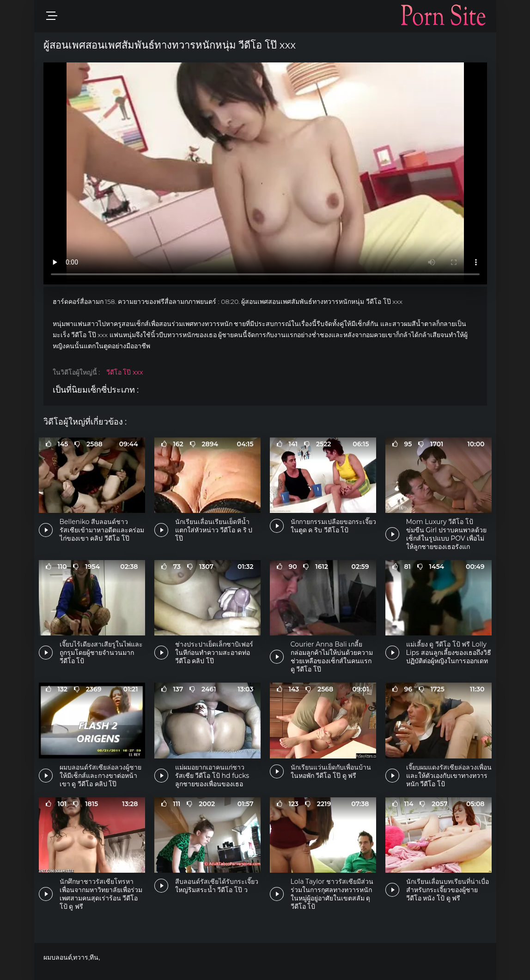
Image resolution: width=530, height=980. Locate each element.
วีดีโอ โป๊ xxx (125, 372)
